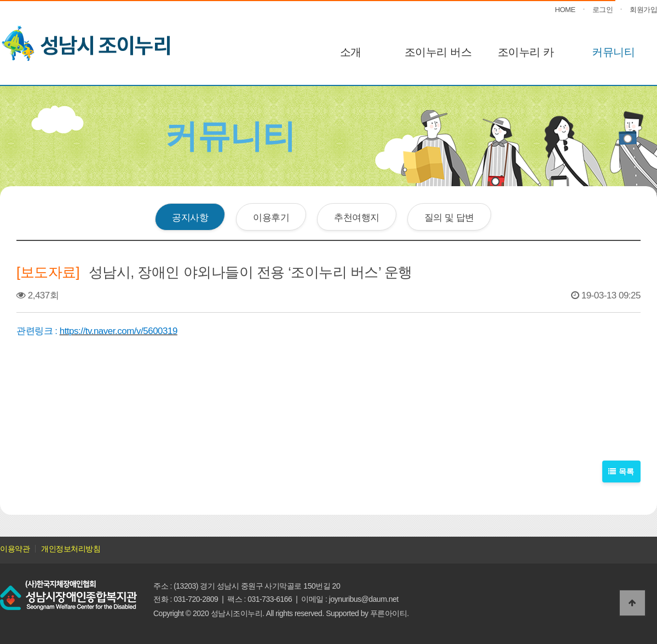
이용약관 (15, 549)
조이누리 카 (526, 52)
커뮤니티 (613, 52)
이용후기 (271, 217)
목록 (622, 471)
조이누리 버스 (438, 52)
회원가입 (643, 10)
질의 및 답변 (449, 217)
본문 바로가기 (0, 0)
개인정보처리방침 (71, 549)
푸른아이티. (390, 613)
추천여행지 (357, 217)
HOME (565, 10)
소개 (351, 52)
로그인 (603, 10)
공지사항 (190, 217)
